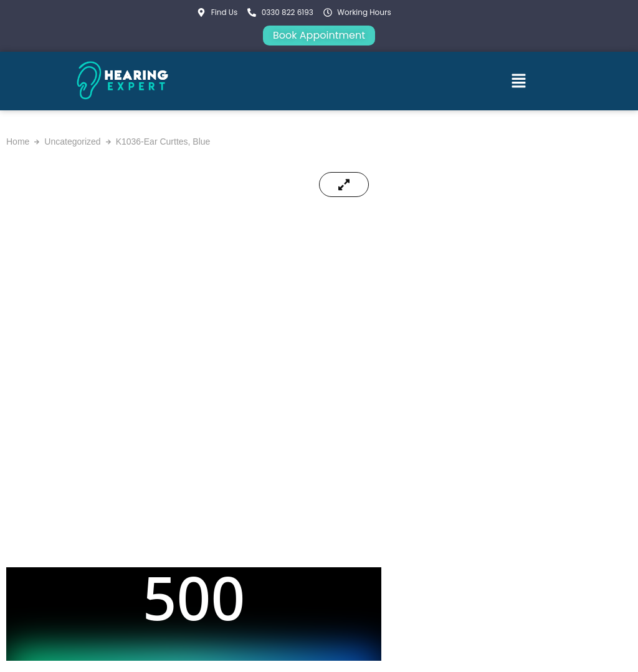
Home (18, 142)
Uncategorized (72, 142)
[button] (519, 81)
